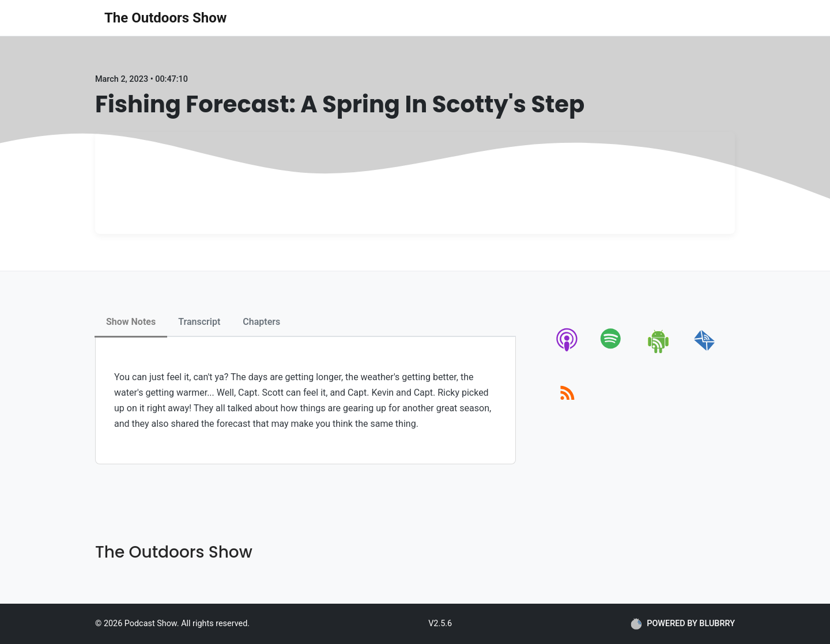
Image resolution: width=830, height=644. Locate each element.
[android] (659, 351)
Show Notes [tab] (131, 322)
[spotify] (613, 351)
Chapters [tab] (261, 322)
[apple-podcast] (567, 351)
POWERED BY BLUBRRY (683, 624)
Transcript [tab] (199, 322)
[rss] (567, 406)
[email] (705, 351)
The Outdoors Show (165, 18)
